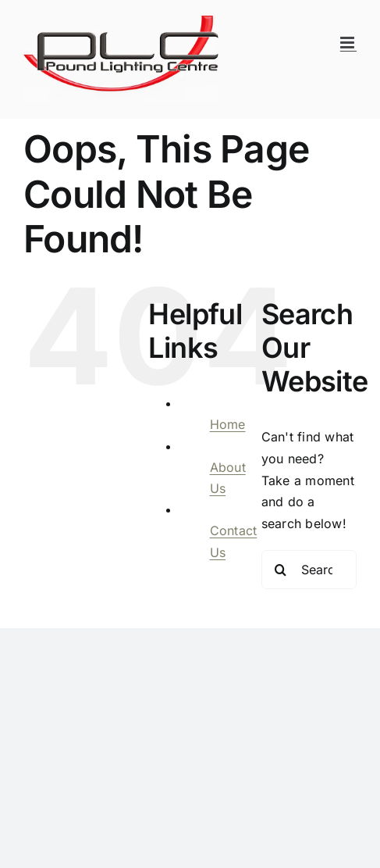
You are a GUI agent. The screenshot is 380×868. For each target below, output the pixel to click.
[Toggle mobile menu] (348, 43)
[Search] (281, 570)
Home (228, 424)
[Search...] (309, 570)
